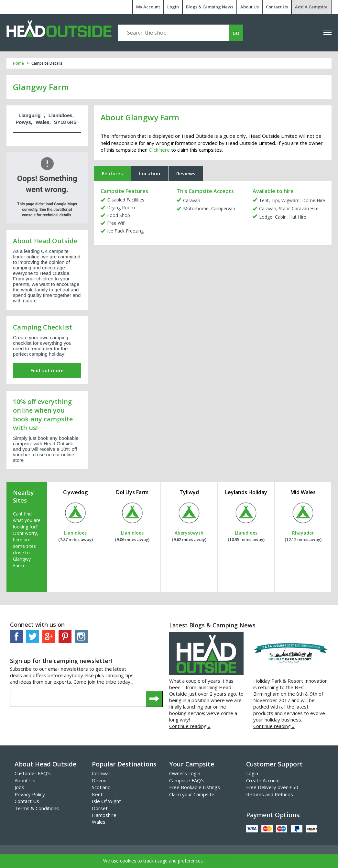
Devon (99, 780)
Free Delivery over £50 (272, 787)
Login (173, 7)
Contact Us (277, 7)
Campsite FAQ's (187, 780)
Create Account (263, 780)
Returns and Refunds (270, 794)
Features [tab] (112, 173)
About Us (250, 7)
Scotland (101, 787)
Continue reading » (190, 726)
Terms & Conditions (37, 808)
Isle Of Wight (106, 801)
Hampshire (104, 815)
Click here (159, 150)
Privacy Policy (30, 794)
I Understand (220, 861)
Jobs (19, 787)
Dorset (100, 808)
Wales (99, 822)
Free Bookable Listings (195, 787)
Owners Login (185, 773)
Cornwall (101, 773)
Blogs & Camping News (210, 7)
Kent (97, 794)
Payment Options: (273, 815)
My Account (148, 7)
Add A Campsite (311, 7)
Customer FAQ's (33, 773)
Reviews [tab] (186, 173)
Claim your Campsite (192, 794)
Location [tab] (150, 173)
